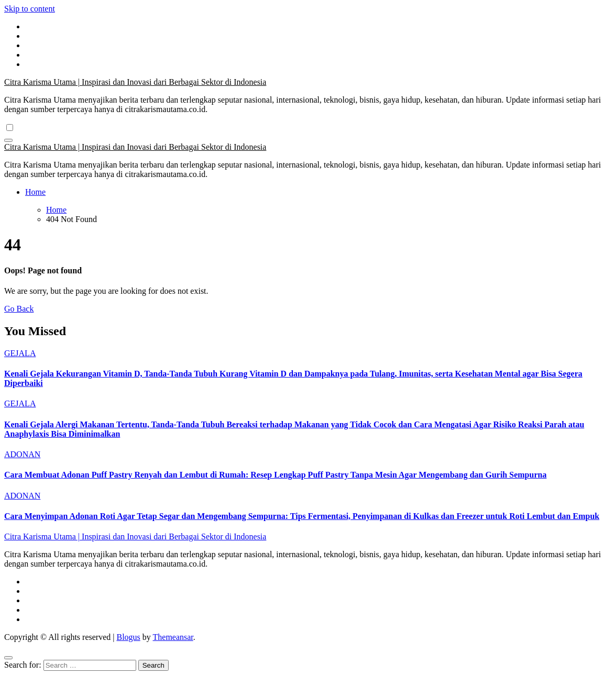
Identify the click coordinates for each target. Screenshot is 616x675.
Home (35, 192)
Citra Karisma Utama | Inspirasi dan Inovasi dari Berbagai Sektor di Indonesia (135, 82)
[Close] (8, 658)
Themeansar (173, 637)
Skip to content (30, 9)
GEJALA (20, 353)
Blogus (128, 637)
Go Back (19, 309)
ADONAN (22, 454)
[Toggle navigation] (8, 140)
